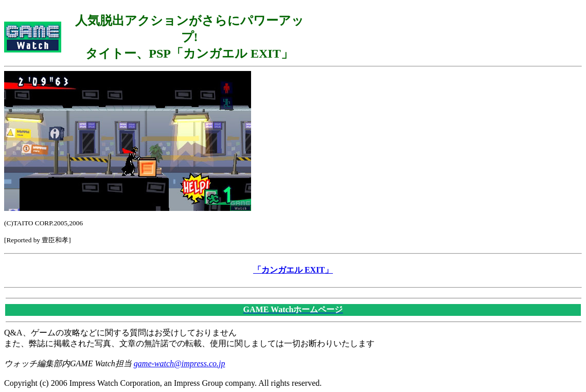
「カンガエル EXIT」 (293, 270)
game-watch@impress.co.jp (180, 363)
